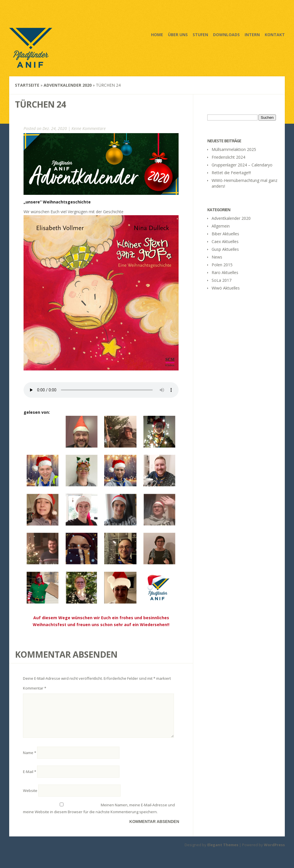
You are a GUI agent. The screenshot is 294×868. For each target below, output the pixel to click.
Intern (252, 35)
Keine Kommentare (89, 128)
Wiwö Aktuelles (226, 288)
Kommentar (35, 688)
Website (30, 797)
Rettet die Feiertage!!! (231, 173)
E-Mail (30, 778)
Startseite (27, 85)
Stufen (200, 35)
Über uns (178, 35)
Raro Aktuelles (225, 272)
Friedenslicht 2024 (228, 157)
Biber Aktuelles (225, 234)
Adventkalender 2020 (68, 85)
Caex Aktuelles (225, 241)
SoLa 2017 (222, 280)
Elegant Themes (223, 852)
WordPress (274, 852)
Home (157, 35)
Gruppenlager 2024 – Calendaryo (242, 165)
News (217, 257)
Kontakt (275, 35)
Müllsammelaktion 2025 (234, 149)
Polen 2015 (222, 265)
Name (30, 760)
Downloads (226, 35)
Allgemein (221, 226)
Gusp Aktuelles (225, 249)
